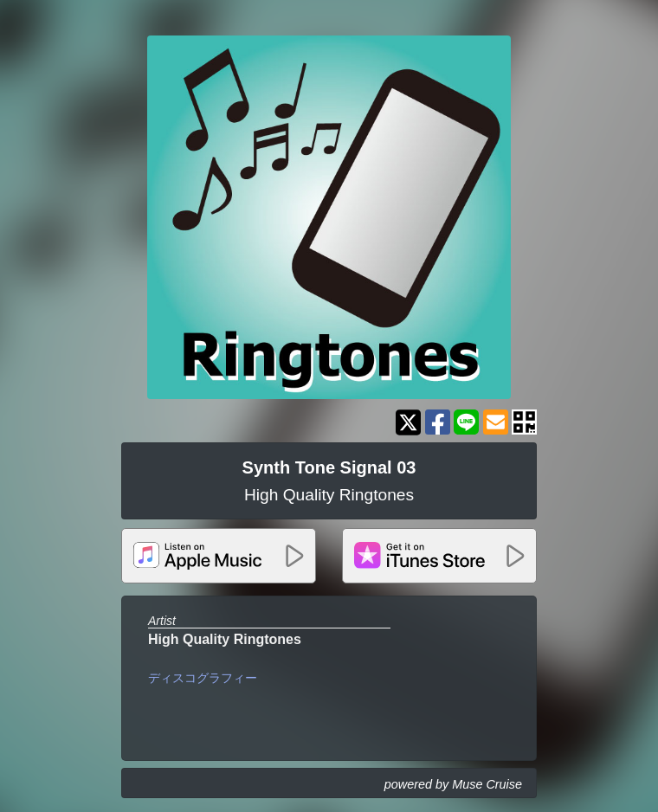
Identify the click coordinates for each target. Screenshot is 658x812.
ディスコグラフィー (203, 678)
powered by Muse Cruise (453, 784)
